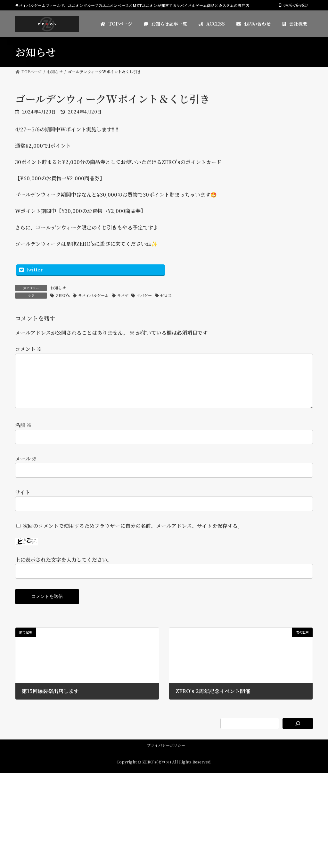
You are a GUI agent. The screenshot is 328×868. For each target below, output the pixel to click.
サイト (23, 502)
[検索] (298, 734)
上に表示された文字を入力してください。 (64, 570)
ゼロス (166, 295)
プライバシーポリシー (166, 755)
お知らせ (58, 288)
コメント (29, 349)
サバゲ (123, 295)
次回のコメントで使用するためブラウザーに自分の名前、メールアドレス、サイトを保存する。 (133, 536)
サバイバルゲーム (93, 295)
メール (26, 469)
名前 (23, 435)
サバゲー (144, 295)
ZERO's (63, 295)
